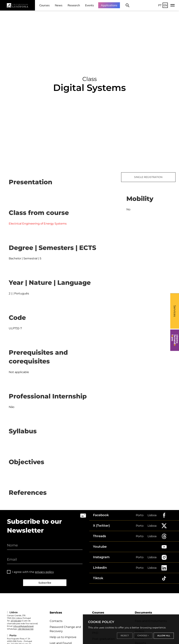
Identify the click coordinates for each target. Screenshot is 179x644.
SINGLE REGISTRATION (148, 177)
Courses (44, 5)
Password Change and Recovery (65, 629)
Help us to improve (63, 637)
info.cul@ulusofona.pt (23, 626)
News (59, 5)
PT (160, 5)
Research (74, 5)
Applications (109, 5)
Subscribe (45, 583)
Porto (140, 515)
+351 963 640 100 (26, 629)
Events (89, 5)
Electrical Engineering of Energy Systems (38, 224)
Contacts (56, 621)
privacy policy (44, 572)
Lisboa (152, 515)
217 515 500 (16, 621)
